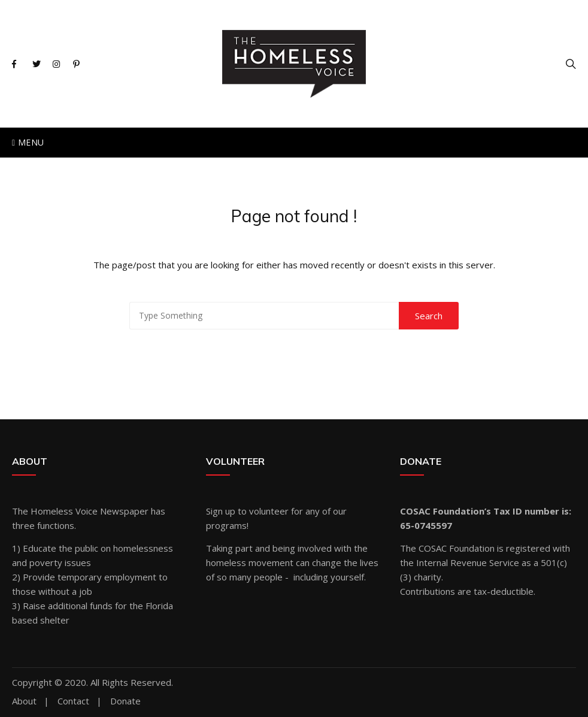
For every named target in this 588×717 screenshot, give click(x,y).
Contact (73, 701)
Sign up (221, 511)
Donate (125, 701)
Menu (28, 142)
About (24, 701)
